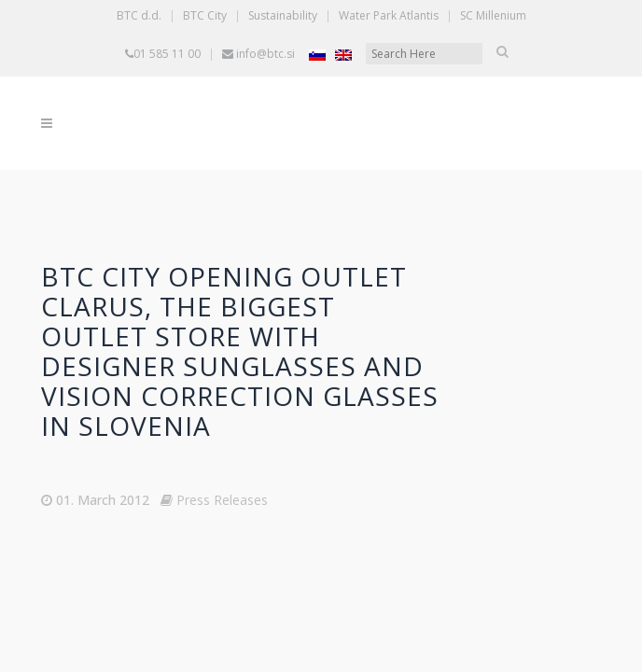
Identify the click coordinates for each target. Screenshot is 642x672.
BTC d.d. (139, 15)
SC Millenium (493, 15)
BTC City (205, 15)
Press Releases (222, 500)
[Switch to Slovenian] (317, 55)
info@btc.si (265, 54)
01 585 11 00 (167, 54)
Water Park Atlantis (389, 15)
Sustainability (283, 15)
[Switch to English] (343, 55)
